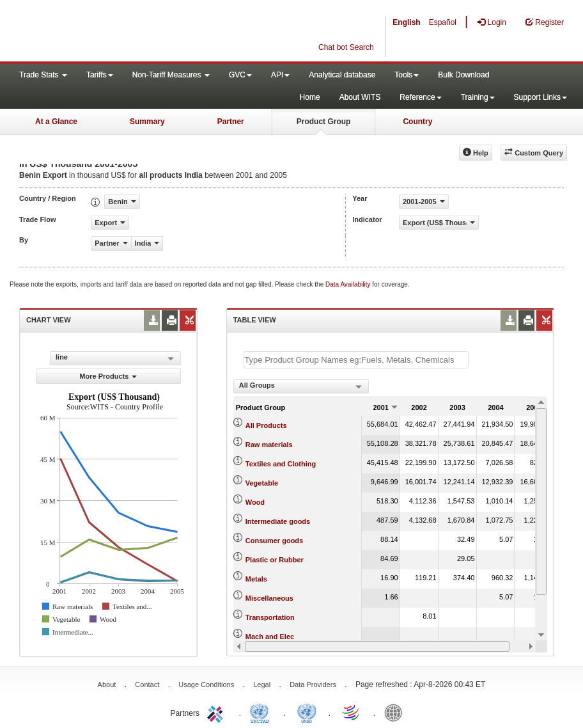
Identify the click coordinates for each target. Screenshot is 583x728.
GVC (240, 75)
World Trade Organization (352, 712)
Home (310, 97)
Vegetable (262, 483)
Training (478, 97)
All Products (266, 425)
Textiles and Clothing (281, 464)
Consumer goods (274, 541)
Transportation (270, 617)
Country (417, 122)
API (280, 75)
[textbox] (356, 360)
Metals (256, 579)
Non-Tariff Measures (171, 75)
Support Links (540, 97)
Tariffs (100, 75)
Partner (231, 122)
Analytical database (342, 75)
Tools (407, 75)
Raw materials (269, 445)
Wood (255, 502)
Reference (420, 97)
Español (443, 22)
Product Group (324, 122)
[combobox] (301, 386)
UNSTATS (307, 712)
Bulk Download (463, 75)
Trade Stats (43, 75)
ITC (217, 712)
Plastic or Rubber (275, 560)
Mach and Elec (270, 637)
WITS (128, 32)
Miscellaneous (269, 598)
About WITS (360, 97)
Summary (147, 122)
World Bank (396, 712)
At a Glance (56, 122)
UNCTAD (262, 712)
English (406, 22)
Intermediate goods (278, 521)
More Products (108, 376)
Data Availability (349, 284)
